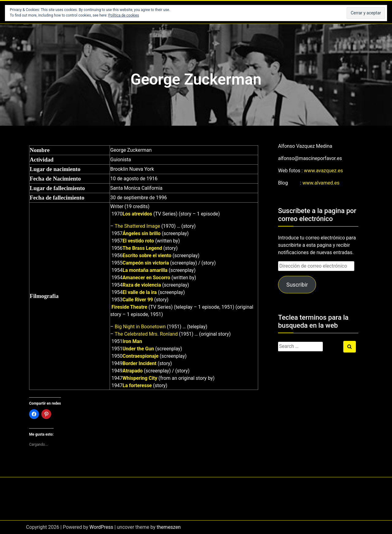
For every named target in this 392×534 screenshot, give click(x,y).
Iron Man (132, 341)
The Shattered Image (138, 226)
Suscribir (297, 285)
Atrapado (133, 371)
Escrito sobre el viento (147, 256)
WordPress (101, 527)
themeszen (169, 527)
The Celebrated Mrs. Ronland (146, 334)
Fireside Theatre (129, 307)
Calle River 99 (138, 300)
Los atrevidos (137, 214)
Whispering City (140, 378)
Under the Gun (138, 349)
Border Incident (139, 363)
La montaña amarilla (145, 270)
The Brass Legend (142, 248)
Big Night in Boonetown (140, 327)
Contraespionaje (141, 356)
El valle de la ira (140, 292)
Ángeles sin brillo (141, 233)
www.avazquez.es (323, 171)
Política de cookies (124, 15)
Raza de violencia (142, 285)
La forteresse (137, 385)
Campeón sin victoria (146, 263)
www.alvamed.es (321, 183)
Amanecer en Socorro (146, 278)
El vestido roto (138, 241)
